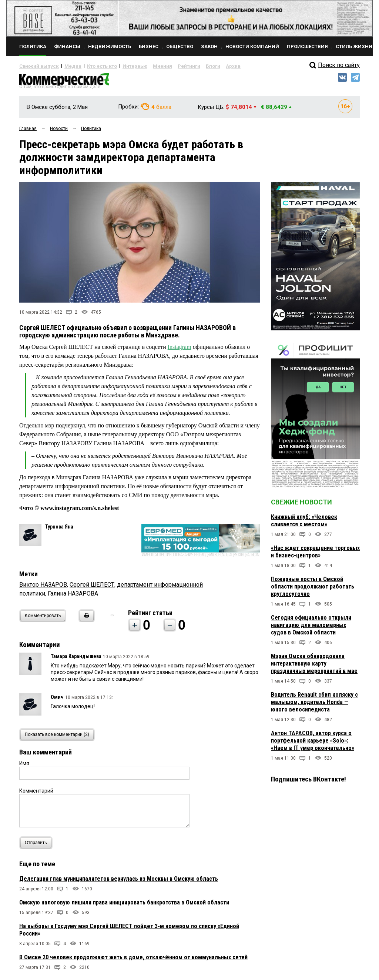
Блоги (188, 66)
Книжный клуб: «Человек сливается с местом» (304, 524)
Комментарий (36, 793)
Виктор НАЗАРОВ (43, 587)
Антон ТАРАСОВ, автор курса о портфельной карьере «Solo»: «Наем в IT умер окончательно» (313, 744)
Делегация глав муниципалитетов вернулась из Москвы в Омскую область (119, 881)
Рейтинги (167, 66)
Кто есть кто (91, 66)
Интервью (119, 66)
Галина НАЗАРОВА (73, 596)
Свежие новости (301, 505)
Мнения (143, 66)
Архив (206, 66)
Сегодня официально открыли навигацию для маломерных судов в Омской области (311, 628)
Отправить (38, 845)
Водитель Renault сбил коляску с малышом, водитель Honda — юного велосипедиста (314, 705)
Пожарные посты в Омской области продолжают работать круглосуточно (313, 589)
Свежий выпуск (36, 66)
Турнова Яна (59, 529)
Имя (24, 766)
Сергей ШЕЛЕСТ (92, 587)
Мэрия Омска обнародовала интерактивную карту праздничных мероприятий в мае (314, 666)
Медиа (65, 66)
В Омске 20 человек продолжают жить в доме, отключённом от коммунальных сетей (133, 960)
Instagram (180, 350)
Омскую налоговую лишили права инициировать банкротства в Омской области (124, 905)
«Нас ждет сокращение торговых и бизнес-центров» (315, 555)
